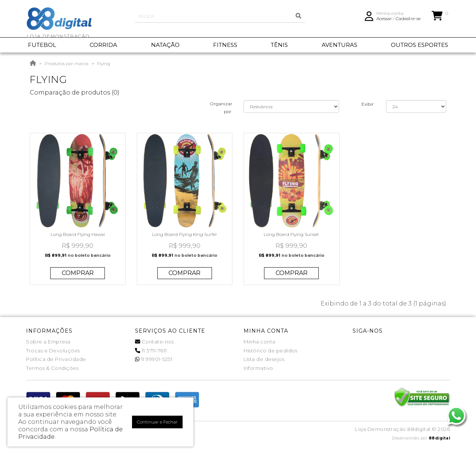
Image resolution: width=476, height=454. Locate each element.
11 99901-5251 (154, 359)
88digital (440, 438)
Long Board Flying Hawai (78, 234)
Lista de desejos (264, 359)
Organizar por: (221, 108)
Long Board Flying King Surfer (185, 234)
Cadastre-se (408, 21)
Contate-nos (155, 342)
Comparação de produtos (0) (75, 92)
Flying (104, 63)
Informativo (258, 368)
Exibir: (368, 104)
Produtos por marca (67, 63)
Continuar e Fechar (157, 422)
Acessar (384, 21)
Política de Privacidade (56, 359)
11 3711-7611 (151, 351)
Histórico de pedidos (270, 351)
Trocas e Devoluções (53, 351)
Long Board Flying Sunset (291, 234)
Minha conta (260, 342)
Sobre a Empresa (48, 342)
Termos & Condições (52, 368)
